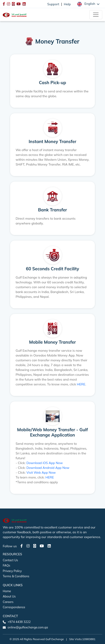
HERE (81, 384)
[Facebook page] (22, 546)
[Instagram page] (28, 546)
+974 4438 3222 (19, 622)
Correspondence (14, 607)
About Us (9, 596)
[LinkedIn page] (49, 546)
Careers (8, 602)
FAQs (6, 565)
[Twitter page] (35, 546)
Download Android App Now (48, 468)
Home (7, 591)
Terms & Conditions (16, 576)
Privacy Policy (12, 571)
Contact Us (10, 560)
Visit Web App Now (41, 473)
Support (53, 4)
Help (67, 4)
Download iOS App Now (45, 463)
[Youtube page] (42, 546)
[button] (88, 4)
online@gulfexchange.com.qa (28, 627)
